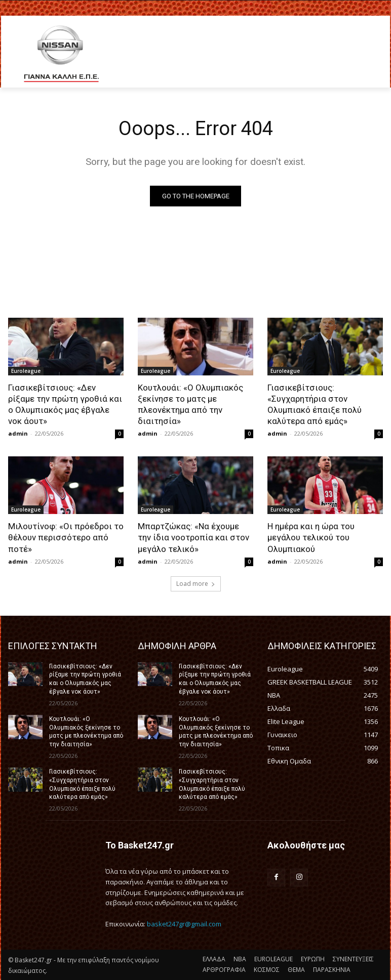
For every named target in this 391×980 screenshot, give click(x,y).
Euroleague (26, 371)
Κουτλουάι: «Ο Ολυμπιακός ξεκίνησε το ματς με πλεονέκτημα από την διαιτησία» (190, 404)
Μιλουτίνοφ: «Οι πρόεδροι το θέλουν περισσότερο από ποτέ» (66, 537)
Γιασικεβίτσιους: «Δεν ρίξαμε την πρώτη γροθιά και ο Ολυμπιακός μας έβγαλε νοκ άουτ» (65, 404)
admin (18, 433)
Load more (196, 584)
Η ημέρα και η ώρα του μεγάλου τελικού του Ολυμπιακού (311, 537)
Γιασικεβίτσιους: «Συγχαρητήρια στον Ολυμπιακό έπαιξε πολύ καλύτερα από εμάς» (315, 404)
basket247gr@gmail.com (184, 924)
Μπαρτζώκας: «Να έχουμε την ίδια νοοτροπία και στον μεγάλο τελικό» (193, 537)
